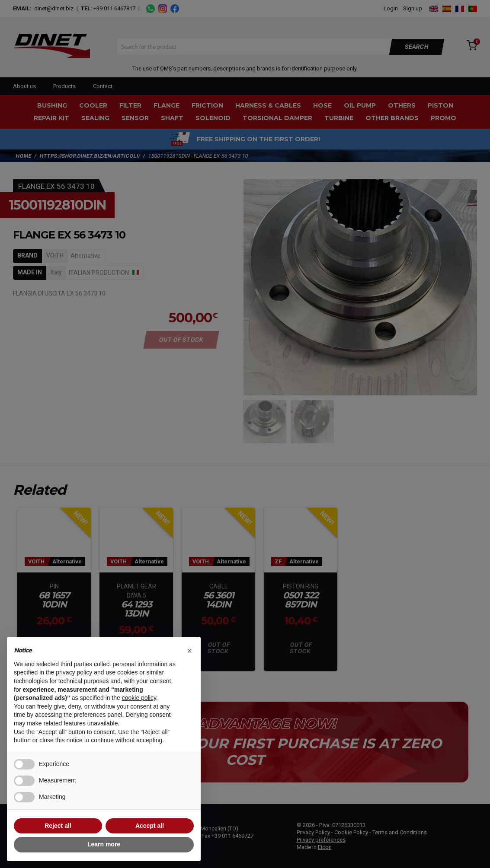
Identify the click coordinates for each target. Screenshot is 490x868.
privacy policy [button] (74, 672)
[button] (189, 651)
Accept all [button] (150, 826)
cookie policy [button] (139, 698)
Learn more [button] (104, 844)
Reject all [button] (58, 826)
